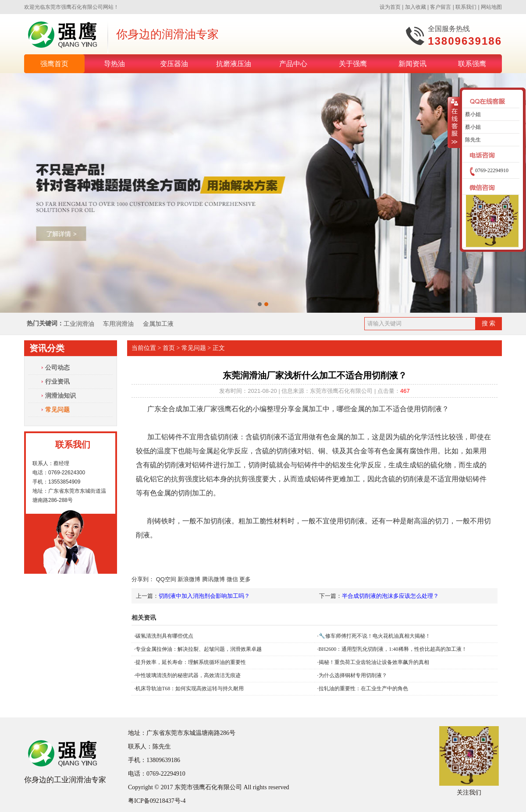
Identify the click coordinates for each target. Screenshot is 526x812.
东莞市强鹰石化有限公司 (74, 7)
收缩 (454, 123)
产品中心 (293, 64)
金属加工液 (158, 324)
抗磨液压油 (234, 64)
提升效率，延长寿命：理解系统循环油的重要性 (191, 662)
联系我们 (466, 7)
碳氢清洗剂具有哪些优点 (164, 636)
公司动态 (57, 367)
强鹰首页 (54, 64)
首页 (169, 348)
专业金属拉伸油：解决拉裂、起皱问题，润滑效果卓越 (199, 649)
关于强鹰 (353, 64)
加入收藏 (416, 7)
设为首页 (390, 7)
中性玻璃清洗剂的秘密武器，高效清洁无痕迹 (188, 675)
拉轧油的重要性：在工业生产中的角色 (363, 688)
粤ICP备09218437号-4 (157, 801)
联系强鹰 (472, 64)
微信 (232, 579)
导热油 (114, 64)
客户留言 (441, 7)
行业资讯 (57, 381)
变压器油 (174, 64)
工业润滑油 (79, 324)
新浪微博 (189, 579)
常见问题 (57, 410)
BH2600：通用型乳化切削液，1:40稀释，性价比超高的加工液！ (393, 649)
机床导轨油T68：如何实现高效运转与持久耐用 (190, 688)
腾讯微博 (213, 579)
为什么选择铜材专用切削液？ (353, 675)
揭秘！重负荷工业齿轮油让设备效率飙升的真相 (374, 662)
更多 (245, 579)
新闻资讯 (412, 64)
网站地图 (491, 7)
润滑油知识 (60, 395)
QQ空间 (166, 579)
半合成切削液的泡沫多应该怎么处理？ (390, 596)
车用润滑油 (119, 324)
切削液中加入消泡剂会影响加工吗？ (204, 596)
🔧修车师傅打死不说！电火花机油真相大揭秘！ (375, 636)
